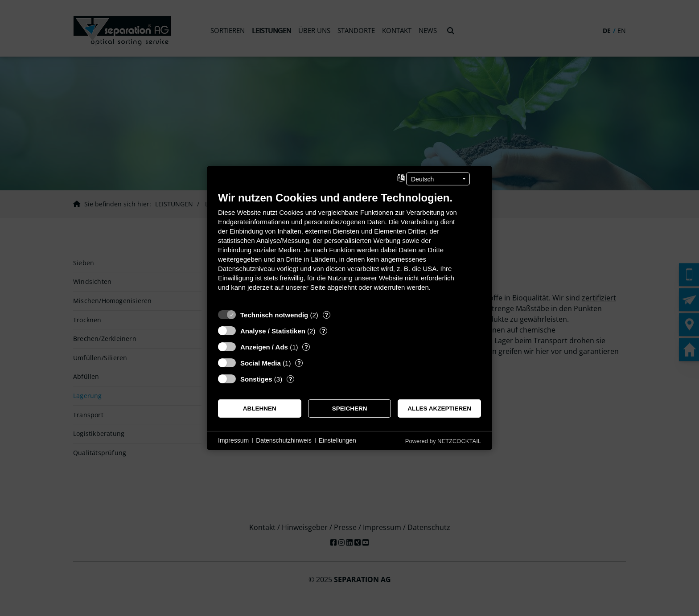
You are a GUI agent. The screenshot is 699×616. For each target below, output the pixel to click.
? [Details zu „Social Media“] (299, 363)
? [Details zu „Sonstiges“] (291, 379)
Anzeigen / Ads (264, 347)
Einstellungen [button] (337, 440)
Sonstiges (256, 379)
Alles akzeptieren (439, 409)
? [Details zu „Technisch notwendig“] (326, 315)
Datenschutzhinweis (284, 440)
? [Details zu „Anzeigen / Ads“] (306, 347)
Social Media (261, 363)
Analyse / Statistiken (273, 331)
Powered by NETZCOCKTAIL (443, 441)
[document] (349, 248)
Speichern (350, 409)
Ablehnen (260, 409)
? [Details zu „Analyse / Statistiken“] (324, 331)
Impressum (233, 440)
